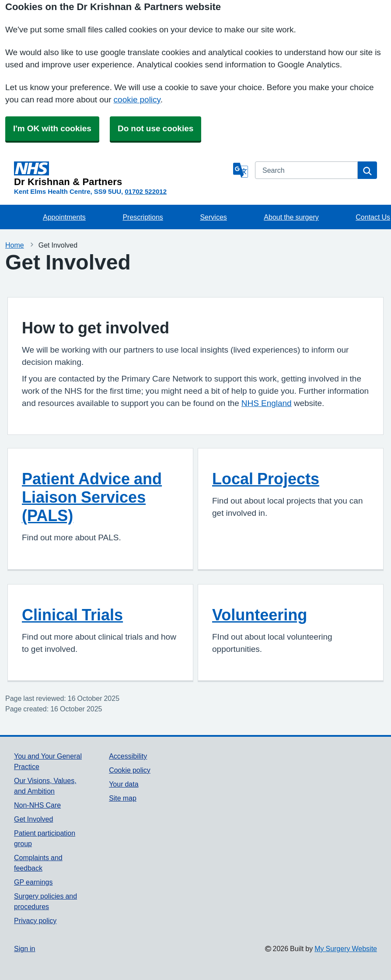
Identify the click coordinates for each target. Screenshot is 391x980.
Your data (124, 784)
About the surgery (291, 217)
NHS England (267, 403)
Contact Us (373, 217)
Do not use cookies (155, 128)
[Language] (241, 170)
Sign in (24, 948)
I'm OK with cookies (52, 128)
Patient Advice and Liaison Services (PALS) (92, 497)
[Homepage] (122, 174)
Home (15, 245)
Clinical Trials (72, 615)
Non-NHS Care (37, 805)
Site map (123, 798)
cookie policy (137, 100)
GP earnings (33, 882)
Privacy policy (35, 920)
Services (213, 217)
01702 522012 (146, 191)
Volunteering (260, 615)
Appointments (64, 217)
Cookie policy (130, 770)
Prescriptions (143, 217)
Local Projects (266, 479)
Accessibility (128, 756)
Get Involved (33, 819)
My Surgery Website (346, 948)
